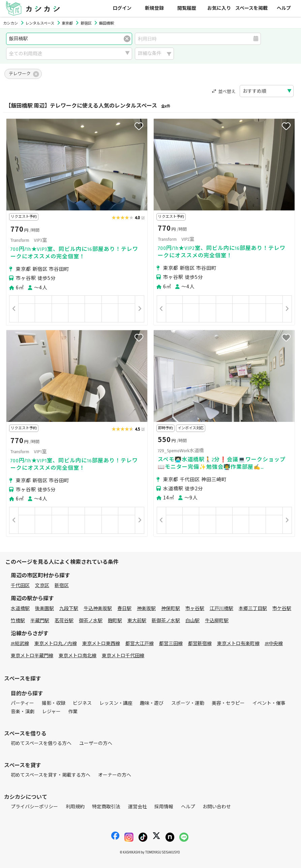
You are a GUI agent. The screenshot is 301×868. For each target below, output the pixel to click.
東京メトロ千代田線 (123, 656)
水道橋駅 (20, 609)
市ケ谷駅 (282, 609)
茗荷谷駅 (64, 621)
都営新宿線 (200, 644)
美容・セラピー (228, 703)
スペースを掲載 (251, 8)
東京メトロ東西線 (101, 644)
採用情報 (164, 807)
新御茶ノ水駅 (166, 621)
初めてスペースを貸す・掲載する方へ (51, 775)
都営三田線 (171, 644)
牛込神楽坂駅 (98, 609)
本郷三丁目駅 (253, 609)
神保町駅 (171, 609)
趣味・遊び (152, 703)
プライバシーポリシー (34, 807)
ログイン (122, 8)
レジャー (51, 712)
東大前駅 (137, 621)
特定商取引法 (106, 807)
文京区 (42, 586)
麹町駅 (115, 621)
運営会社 (138, 807)
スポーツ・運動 (188, 703)
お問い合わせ (217, 807)
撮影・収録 (54, 703)
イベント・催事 (269, 703)
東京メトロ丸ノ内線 (56, 644)
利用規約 (75, 807)
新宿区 (62, 586)
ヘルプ (284, 8)
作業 (73, 712)
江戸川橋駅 (221, 609)
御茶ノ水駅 (91, 621)
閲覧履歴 (187, 8)
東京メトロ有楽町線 (238, 644)
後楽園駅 (44, 609)
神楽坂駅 (146, 609)
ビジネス (82, 703)
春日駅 (124, 609)
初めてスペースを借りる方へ (41, 743)
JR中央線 (274, 644)
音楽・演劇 (23, 712)
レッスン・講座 (116, 703)
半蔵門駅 (40, 621)
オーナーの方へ (115, 775)
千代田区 (20, 586)
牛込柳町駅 (217, 621)
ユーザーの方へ (96, 743)
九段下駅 (69, 609)
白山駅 (192, 621)
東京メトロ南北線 (78, 656)
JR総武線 (20, 644)
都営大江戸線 (140, 644)
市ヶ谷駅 (195, 609)
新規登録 (154, 8)
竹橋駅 (18, 621)
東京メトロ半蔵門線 (32, 656)
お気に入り (219, 8)
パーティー (22, 703)
